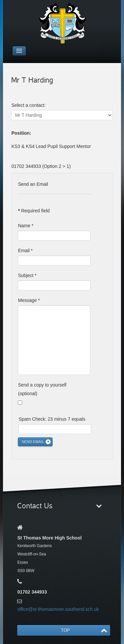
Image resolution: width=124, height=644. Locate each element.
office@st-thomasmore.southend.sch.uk (58, 609)
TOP (65, 630)
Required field (34, 211)
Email (25, 250)
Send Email (33, 442)
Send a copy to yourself (42, 385)
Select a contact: (28, 105)
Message (29, 300)
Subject (27, 275)
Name (26, 226)
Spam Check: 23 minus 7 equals (52, 419)
